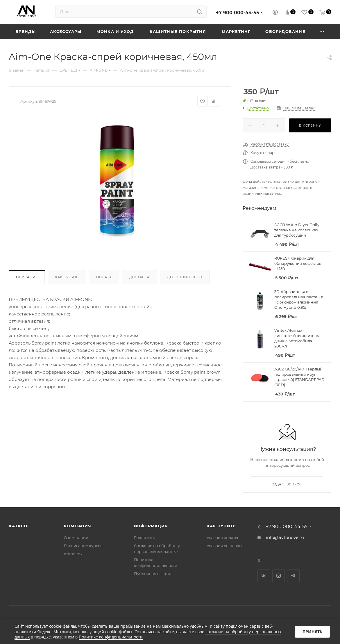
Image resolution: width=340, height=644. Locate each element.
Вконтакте (264, 576)
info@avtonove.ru (285, 537)
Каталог (19, 526)
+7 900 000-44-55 (238, 13)
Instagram (279, 576)
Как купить (67, 277)
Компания (77, 526)
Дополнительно (185, 277)
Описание (27, 277)
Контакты (73, 554)
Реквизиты (145, 537)
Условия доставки (224, 546)
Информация (151, 526)
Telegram (293, 576)
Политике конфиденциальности (111, 637)
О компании (76, 537)
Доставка (139, 277)
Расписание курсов (83, 546)
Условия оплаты (222, 537)
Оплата (104, 277)
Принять (312, 632)
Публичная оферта (153, 574)
